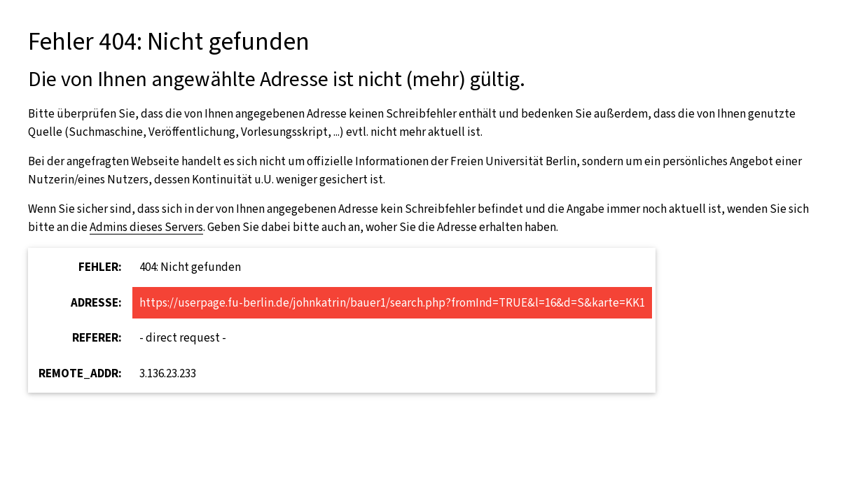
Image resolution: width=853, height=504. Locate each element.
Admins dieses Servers (146, 227)
